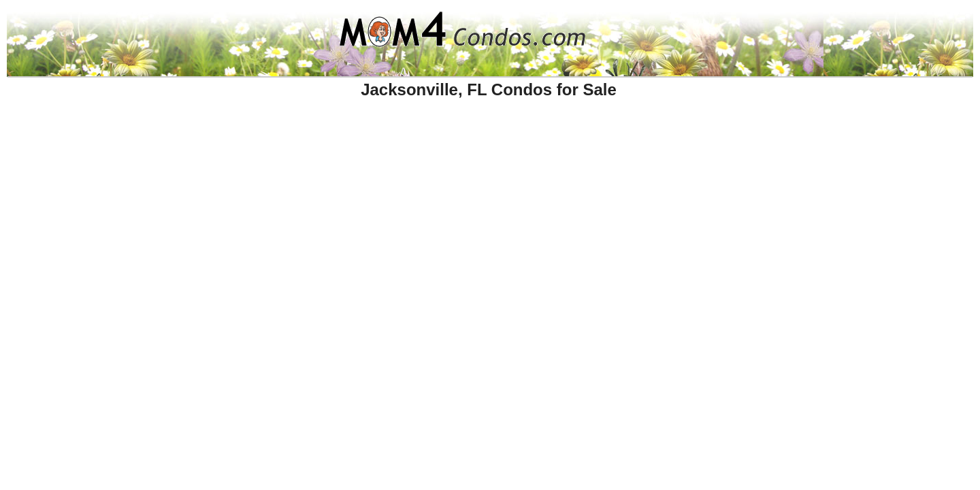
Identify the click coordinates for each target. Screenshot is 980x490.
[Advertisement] (295, 138)
